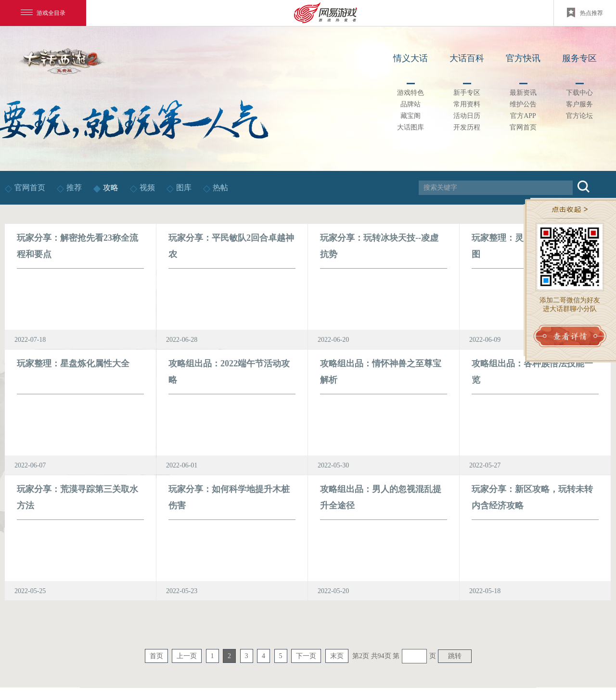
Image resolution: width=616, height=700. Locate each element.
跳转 (455, 656)
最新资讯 (523, 93)
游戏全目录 (43, 13)
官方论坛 (579, 116)
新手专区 (467, 93)
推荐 (74, 188)
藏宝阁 (411, 116)
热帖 (220, 188)
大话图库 (411, 127)
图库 (184, 188)
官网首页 (523, 127)
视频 (148, 188)
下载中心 (579, 93)
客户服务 (579, 104)
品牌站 (411, 104)
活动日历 (467, 116)
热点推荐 (585, 13)
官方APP (523, 116)
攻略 (111, 188)
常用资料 (467, 104)
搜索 (584, 187)
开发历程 (467, 127)
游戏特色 (411, 93)
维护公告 (523, 104)
